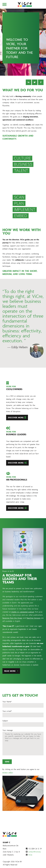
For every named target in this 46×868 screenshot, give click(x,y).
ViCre (30, 855)
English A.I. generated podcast (23, 619)
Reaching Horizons (33, 625)
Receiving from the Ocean (12, 625)
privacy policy (8, 780)
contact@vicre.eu (34, 852)
